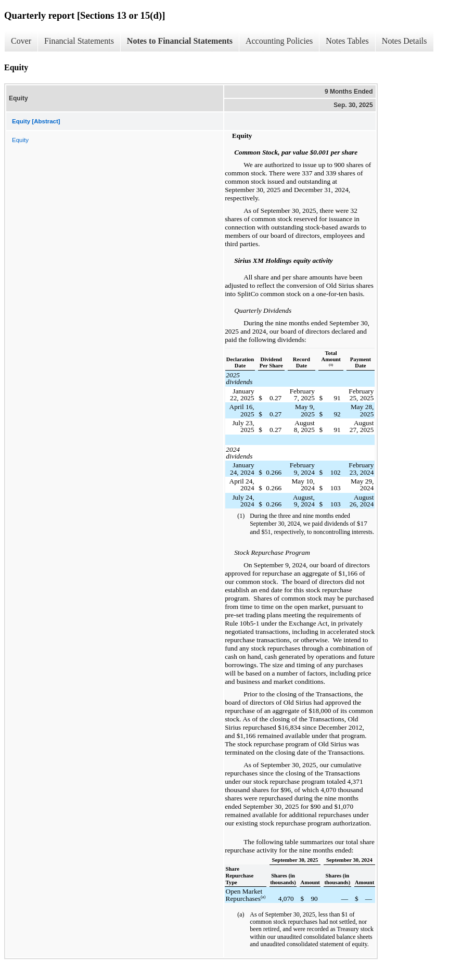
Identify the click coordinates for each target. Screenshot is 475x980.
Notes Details (405, 41)
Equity (20, 140)
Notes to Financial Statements (180, 41)
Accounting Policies (279, 41)
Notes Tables (347, 41)
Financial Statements (79, 41)
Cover (21, 41)
